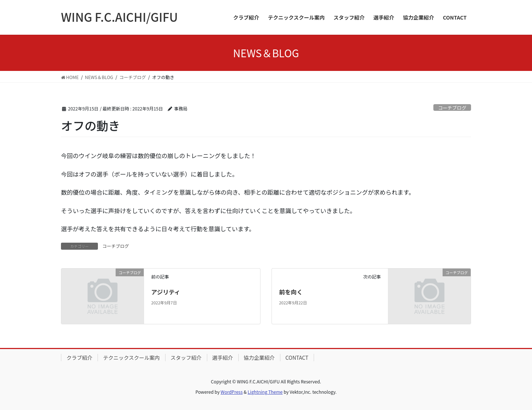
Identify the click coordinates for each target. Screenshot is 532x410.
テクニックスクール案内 (132, 358)
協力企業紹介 (259, 358)
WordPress (232, 392)
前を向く (291, 292)
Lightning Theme (265, 392)
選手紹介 (223, 358)
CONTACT (297, 358)
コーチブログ (452, 108)
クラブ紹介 (79, 358)
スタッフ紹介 (186, 358)
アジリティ (166, 292)
